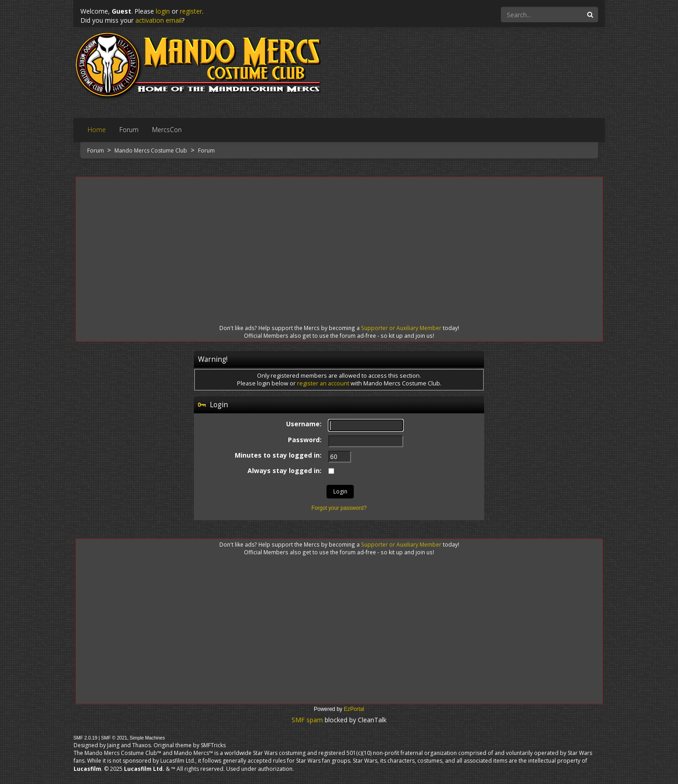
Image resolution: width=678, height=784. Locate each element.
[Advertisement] (339, 242)
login (163, 11)
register (191, 11)
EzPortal (354, 709)
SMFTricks (213, 745)
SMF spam (307, 720)
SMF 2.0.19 (86, 738)
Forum (96, 150)
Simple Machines (148, 738)
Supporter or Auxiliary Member (401, 328)
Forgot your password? (339, 508)
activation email (158, 20)
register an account (323, 383)
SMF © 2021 (114, 738)
